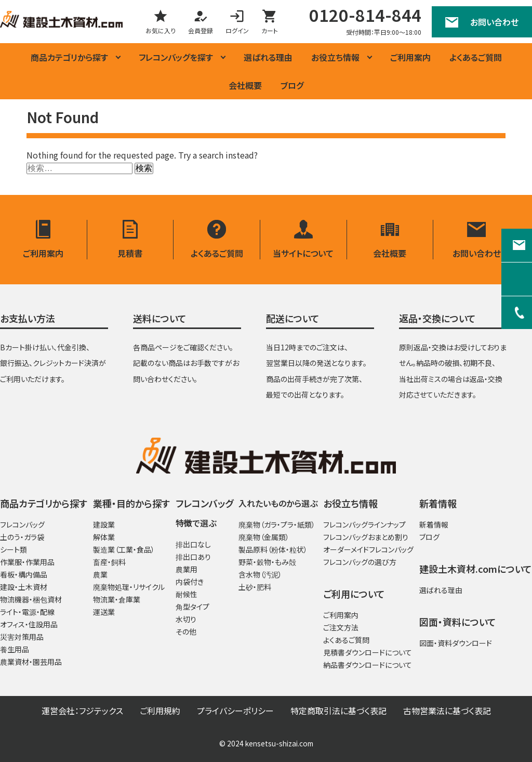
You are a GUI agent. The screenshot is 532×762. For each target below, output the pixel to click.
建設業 (104, 525)
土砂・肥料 (255, 587)
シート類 (14, 550)
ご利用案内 (410, 57)
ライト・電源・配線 (27, 612)
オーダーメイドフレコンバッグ (368, 550)
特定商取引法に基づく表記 (338, 711)
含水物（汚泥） (260, 575)
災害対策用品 (22, 637)
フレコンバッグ (22, 525)
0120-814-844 (365, 15)
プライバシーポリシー (235, 711)
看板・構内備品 (24, 575)
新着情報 (434, 525)
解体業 (104, 537)
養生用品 (15, 650)
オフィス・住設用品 (29, 625)
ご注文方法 (341, 628)
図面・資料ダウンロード (456, 643)
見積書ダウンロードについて (368, 653)
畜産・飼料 (109, 562)
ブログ (292, 85)
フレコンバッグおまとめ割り (366, 537)
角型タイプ (192, 607)
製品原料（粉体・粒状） (273, 550)
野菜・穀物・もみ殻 (267, 562)
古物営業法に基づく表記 (447, 711)
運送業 (104, 612)
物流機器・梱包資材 (31, 600)
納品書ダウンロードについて (368, 665)
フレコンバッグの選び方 (360, 562)
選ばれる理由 (268, 57)
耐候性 (187, 595)
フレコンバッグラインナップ (364, 525)
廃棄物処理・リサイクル (129, 587)
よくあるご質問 (476, 57)
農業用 (187, 570)
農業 (100, 575)
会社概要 (245, 85)
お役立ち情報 (335, 57)
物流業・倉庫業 (117, 600)
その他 (186, 632)
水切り (186, 620)
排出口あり (193, 557)
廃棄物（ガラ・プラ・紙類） (277, 525)
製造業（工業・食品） (124, 550)
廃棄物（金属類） (264, 537)
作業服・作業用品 (27, 562)
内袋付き (190, 582)
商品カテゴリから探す (69, 57)
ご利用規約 (160, 711)
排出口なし (193, 545)
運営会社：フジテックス (82, 711)
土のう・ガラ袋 (22, 537)
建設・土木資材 (24, 587)
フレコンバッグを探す (176, 57)
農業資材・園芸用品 (31, 662)
